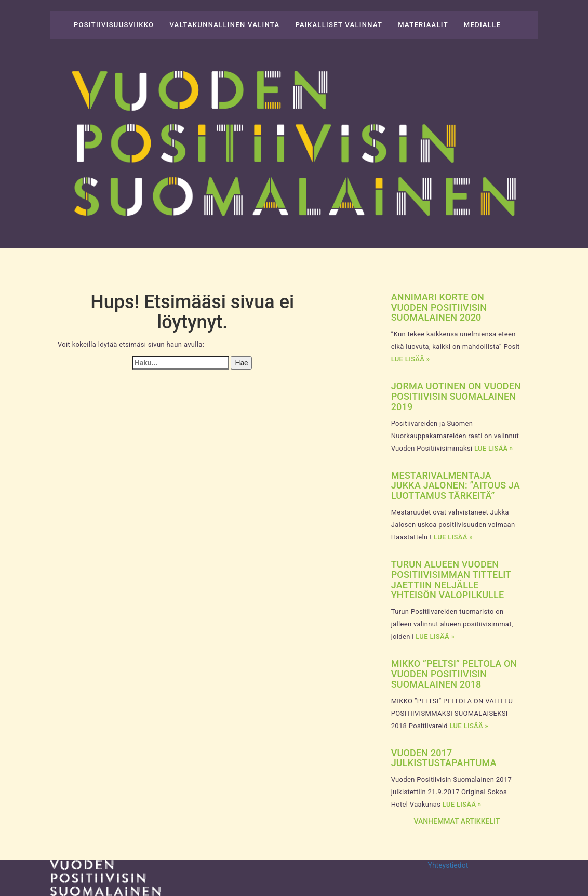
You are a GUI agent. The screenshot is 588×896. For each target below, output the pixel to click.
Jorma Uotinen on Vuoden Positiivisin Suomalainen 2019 (456, 396)
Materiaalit (423, 25)
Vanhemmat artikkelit (457, 821)
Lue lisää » (411, 359)
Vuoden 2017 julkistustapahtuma (444, 758)
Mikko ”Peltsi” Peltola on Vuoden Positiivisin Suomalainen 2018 (454, 674)
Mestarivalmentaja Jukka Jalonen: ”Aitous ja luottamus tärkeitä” (456, 486)
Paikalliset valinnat (339, 25)
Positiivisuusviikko (114, 25)
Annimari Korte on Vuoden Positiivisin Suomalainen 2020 (439, 307)
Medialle (482, 25)
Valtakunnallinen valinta (224, 25)
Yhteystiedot (448, 865)
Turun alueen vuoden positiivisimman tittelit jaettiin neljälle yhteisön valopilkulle (451, 579)
